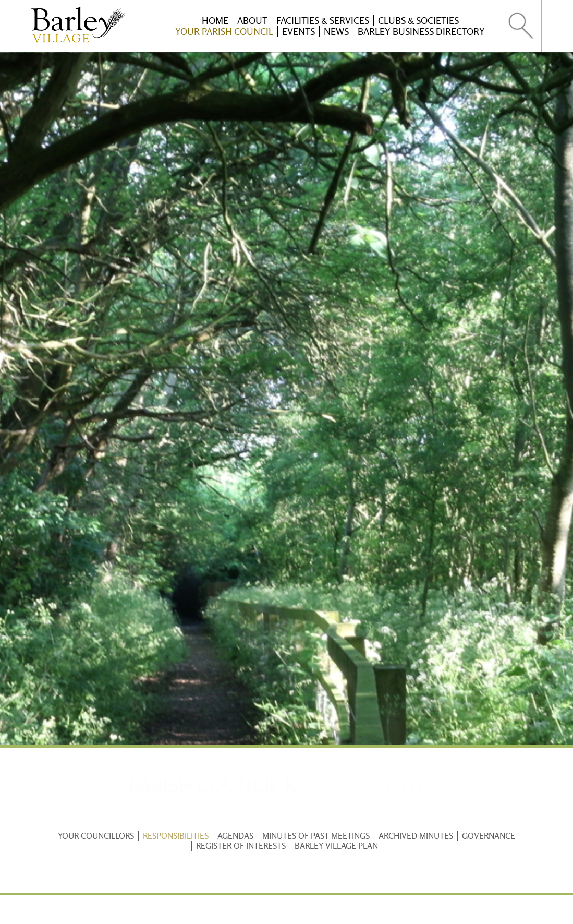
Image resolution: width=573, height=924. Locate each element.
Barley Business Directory (421, 32)
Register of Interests (241, 846)
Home (215, 21)
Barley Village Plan (336, 846)
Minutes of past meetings (316, 836)
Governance (489, 836)
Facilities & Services (323, 21)
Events (298, 32)
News (336, 32)
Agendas (235, 836)
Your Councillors (96, 836)
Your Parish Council (224, 32)
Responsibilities (176, 836)
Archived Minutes (416, 836)
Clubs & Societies (418, 21)
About (252, 21)
